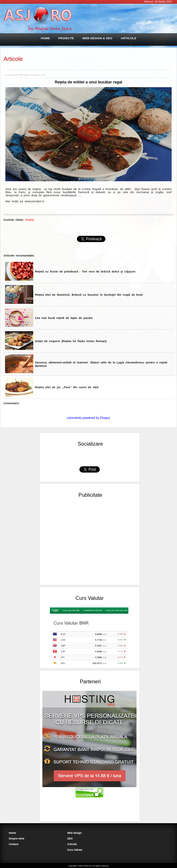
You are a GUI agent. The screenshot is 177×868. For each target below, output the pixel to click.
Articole (13, 59)
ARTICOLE (128, 38)
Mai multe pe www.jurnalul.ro (25, 201)
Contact (13, 844)
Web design (74, 833)
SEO (70, 839)
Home (12, 833)
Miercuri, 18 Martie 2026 (158, 2)
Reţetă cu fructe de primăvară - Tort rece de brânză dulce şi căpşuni (85, 272)
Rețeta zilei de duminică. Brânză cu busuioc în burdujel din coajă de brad (89, 295)
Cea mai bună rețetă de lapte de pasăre (64, 318)
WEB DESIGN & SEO (97, 38)
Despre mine (16, 839)
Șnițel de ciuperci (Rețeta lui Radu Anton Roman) (71, 341)
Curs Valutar (75, 850)
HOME (45, 38)
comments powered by (88, 418)
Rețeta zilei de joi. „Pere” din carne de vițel (67, 387)
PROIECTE (66, 38)
